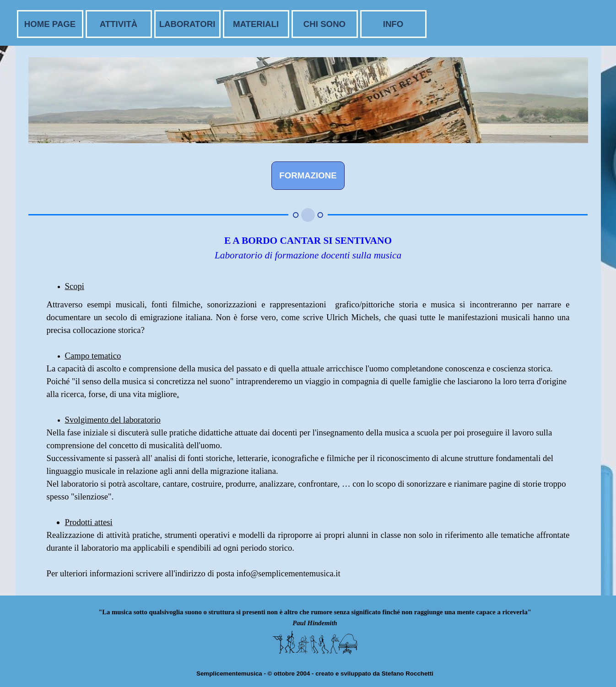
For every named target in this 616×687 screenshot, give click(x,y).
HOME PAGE (50, 24)
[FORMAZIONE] (308, 176)
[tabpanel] (308, 254)
